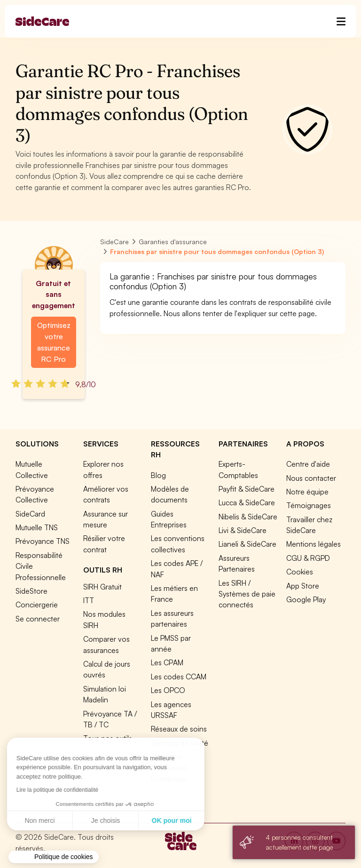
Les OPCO (168, 690)
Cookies (300, 572)
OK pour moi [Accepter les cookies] (87, 820)
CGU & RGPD (308, 558)
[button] (54, 857)
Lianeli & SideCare (247, 544)
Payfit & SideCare (247, 489)
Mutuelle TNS (37, 527)
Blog (158, 475)
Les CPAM (167, 662)
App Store (303, 586)
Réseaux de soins (179, 729)
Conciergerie (37, 605)
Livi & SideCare (243, 530)
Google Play (306, 599)
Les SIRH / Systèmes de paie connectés (247, 594)
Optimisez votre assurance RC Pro (54, 342)
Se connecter (38, 619)
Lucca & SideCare (247, 502)
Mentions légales (314, 544)
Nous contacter (311, 478)
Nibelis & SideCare (248, 517)
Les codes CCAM (179, 677)
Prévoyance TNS (43, 541)
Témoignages (309, 505)
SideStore (31, 591)
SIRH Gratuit (102, 587)
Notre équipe (307, 492)
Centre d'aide (308, 464)
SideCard (30, 514)
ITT (89, 600)
